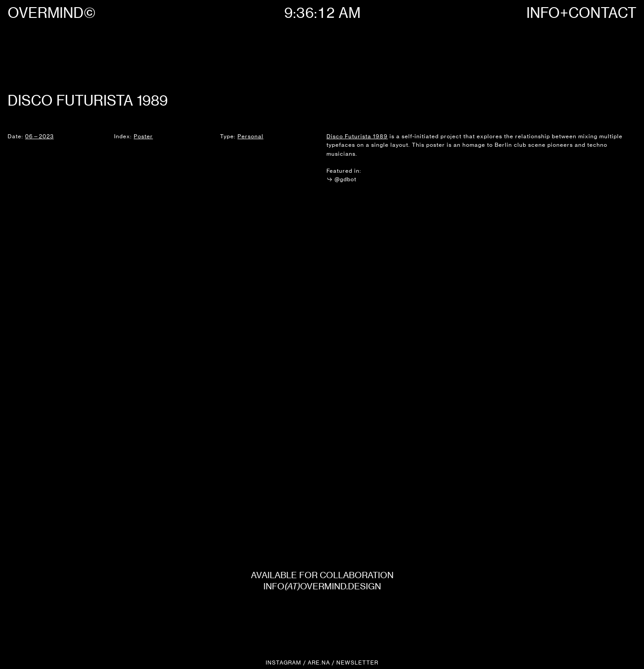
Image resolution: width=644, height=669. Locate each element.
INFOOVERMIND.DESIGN (322, 586)
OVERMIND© (52, 13)
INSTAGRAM (284, 663)
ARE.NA (319, 663)
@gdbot (341, 179)
